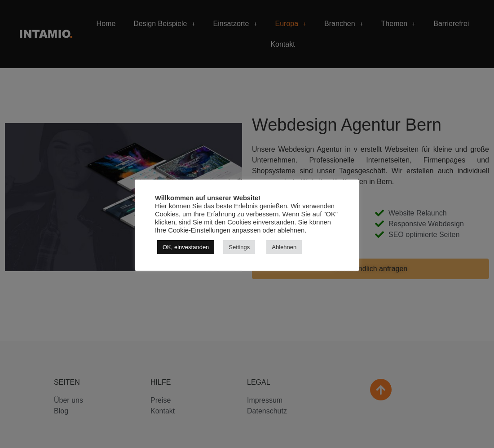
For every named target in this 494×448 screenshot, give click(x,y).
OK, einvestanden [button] (186, 247)
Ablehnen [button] (284, 247)
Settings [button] (239, 247)
